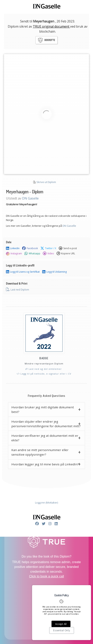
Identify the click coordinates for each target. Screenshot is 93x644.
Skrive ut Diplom (46, 182)
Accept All (61, 624)
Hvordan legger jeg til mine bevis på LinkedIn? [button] (45, 464)
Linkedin (13, 248)
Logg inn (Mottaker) (46, 503)
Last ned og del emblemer (44, 369)
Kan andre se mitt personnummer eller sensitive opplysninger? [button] (40, 452)
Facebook (30, 248)
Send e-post (68, 248)
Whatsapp (32, 254)
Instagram (14, 254)
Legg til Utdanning (54, 272)
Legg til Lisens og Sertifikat (23, 272)
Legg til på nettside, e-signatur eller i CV (44, 374)
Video (48, 254)
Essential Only (62, 630)
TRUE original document (51, 26)
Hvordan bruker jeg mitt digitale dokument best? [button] (43, 409)
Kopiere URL (66, 254)
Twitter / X (48, 248)
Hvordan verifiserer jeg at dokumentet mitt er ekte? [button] (45, 438)
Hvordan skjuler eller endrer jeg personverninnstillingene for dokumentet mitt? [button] (46, 424)
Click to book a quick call (46, 576)
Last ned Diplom (18, 290)
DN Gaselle (30, 198)
